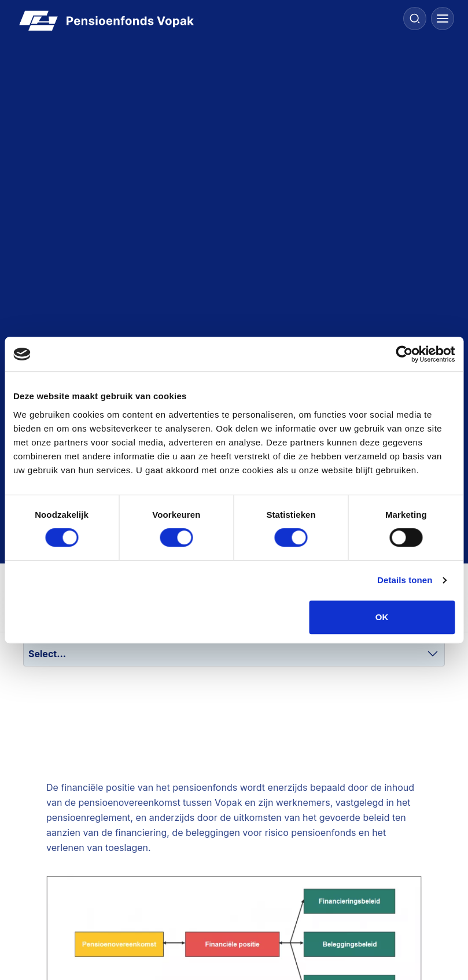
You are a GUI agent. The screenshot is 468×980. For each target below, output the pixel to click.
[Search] (415, 19)
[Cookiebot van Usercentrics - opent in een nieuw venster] (404, 354)
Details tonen (405, 580)
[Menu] (443, 19)
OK (382, 617)
